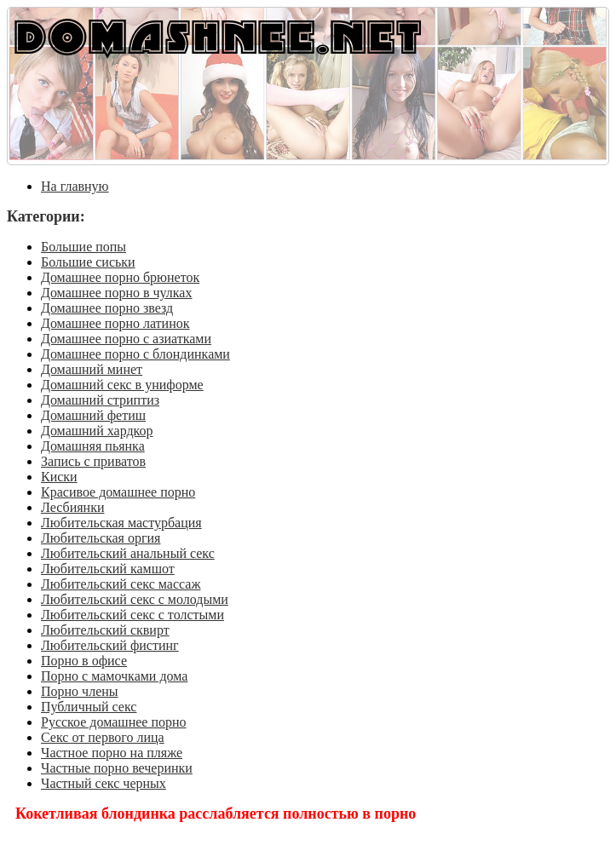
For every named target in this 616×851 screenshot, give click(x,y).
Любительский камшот (108, 569)
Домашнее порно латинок (115, 323)
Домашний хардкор (97, 431)
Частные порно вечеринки (117, 768)
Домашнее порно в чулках (116, 293)
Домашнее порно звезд (107, 308)
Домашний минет (92, 369)
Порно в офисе (84, 661)
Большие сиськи (88, 262)
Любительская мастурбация (121, 523)
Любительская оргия (101, 538)
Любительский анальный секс (128, 553)
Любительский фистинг (110, 645)
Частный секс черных (104, 783)
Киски (59, 477)
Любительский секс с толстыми (132, 615)
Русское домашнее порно (114, 722)
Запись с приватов (93, 461)
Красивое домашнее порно (118, 492)
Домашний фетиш (93, 415)
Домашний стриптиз (100, 400)
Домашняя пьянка (93, 446)
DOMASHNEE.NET (218, 35)
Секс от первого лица (103, 737)
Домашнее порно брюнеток (120, 277)
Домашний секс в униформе (122, 385)
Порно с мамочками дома (114, 676)
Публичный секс (89, 707)
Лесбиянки (73, 507)
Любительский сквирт (105, 630)
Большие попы (83, 247)
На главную (75, 186)
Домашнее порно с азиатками (126, 339)
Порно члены (80, 691)
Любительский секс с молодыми (135, 599)
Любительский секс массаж (121, 584)
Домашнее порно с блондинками (135, 354)
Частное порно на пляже (112, 753)
